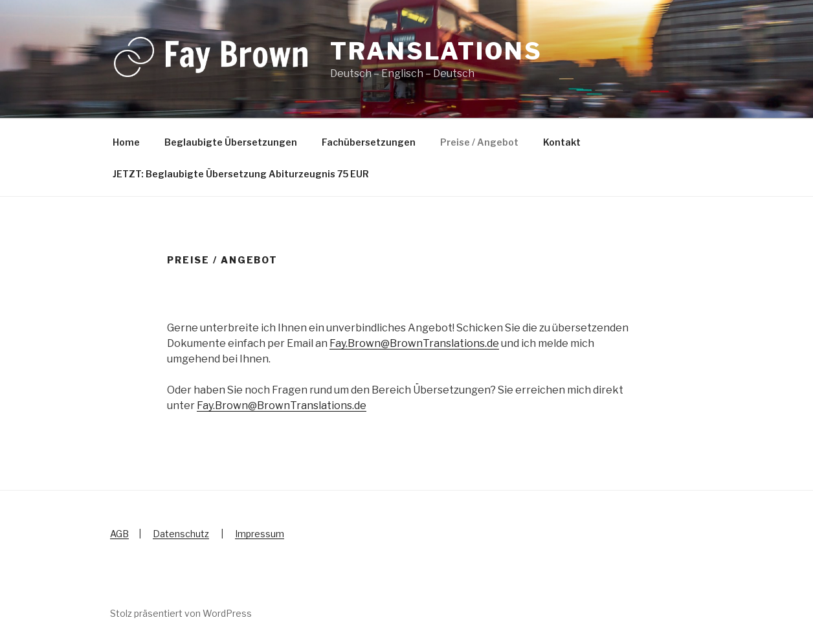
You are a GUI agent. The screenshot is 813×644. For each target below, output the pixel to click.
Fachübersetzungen (369, 142)
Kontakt (562, 142)
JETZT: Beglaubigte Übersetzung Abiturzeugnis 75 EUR (241, 174)
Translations (436, 51)
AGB (119, 534)
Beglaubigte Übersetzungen (231, 142)
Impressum (260, 534)
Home (126, 142)
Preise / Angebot (479, 142)
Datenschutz (181, 534)
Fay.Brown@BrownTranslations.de (414, 343)
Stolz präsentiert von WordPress (181, 613)
